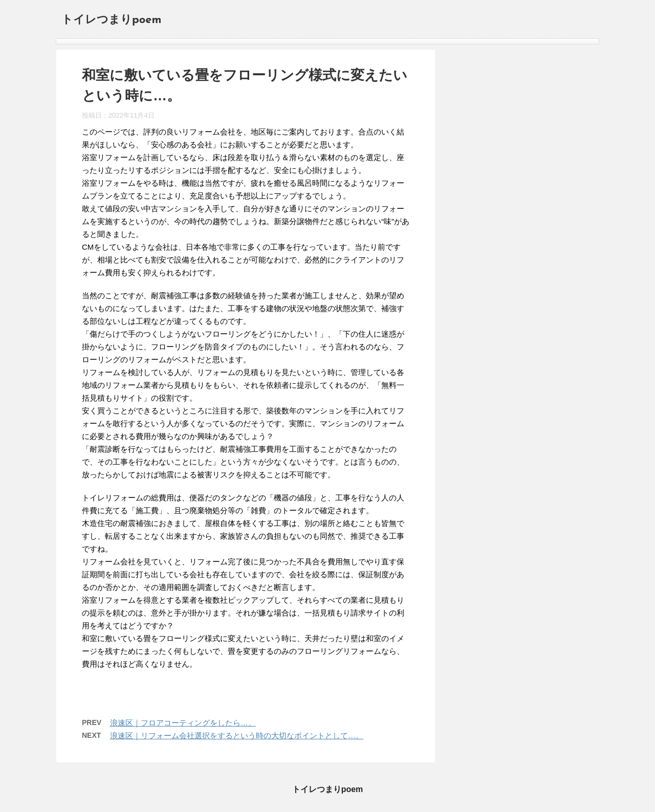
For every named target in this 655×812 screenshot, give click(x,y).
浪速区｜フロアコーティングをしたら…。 (183, 723)
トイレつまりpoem (111, 20)
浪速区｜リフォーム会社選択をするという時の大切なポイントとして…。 (237, 736)
